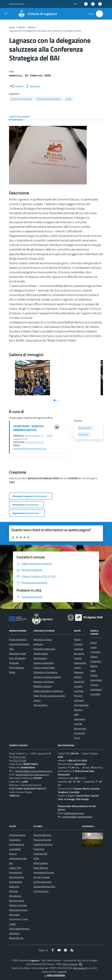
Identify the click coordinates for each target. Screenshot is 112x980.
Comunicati (79, 733)
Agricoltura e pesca (43, 639)
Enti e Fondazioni (17, 658)
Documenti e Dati (17, 653)
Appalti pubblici (41, 653)
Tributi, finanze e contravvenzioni (49, 696)
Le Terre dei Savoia (42, 882)
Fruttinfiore (39, 849)
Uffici (11, 649)
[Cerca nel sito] (99, 14)
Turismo (37, 700)
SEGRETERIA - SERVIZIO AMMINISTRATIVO (28, 428)
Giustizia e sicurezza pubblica (47, 677)
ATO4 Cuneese (41, 863)
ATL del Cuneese (41, 877)
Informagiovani (81, 705)
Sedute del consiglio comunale (79, 686)
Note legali (14, 915)
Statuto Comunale (18, 905)
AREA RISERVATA (54, 975)
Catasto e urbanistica (44, 663)
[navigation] (6, 13)
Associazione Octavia (44, 872)
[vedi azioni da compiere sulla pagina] (33, 86)
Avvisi (77, 738)
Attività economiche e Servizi (96, 680)
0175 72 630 (20, 760)
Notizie (32, 27)
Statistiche (14, 933)
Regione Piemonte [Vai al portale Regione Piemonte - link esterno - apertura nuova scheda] (17, 4)
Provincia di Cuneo (42, 840)
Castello (78, 658)
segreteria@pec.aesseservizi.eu (77, 817)
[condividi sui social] (16, 86)
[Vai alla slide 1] (55, 400)
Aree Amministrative (19, 644)
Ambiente (38, 644)
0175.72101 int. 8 (34, 442)
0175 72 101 (19, 757)
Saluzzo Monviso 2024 (44, 886)
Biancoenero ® (80, 968)
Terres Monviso (41, 868)
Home (12, 27)
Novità (22, 27)
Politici (12, 672)
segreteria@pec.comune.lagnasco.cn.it (34, 771)
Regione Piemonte (42, 835)
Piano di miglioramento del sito (18, 858)
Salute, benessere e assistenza (48, 691)
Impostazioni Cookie (19, 919)
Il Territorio (95, 652)
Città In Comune (70, 964)
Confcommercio (41, 891)
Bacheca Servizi (17, 901)
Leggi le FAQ (15, 868)
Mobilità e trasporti (43, 686)
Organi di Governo (18, 639)
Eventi (93, 643)
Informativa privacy (18, 910)
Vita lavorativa (40, 705)
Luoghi (93, 647)
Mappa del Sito (16, 938)
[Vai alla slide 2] (57, 400)
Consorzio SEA (40, 854)
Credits (12, 924)
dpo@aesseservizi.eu (74, 813)
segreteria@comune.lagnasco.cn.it (30, 448)
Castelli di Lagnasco (43, 844)
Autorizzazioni (40, 658)
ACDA (36, 858)
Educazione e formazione (45, 672)
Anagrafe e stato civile (44, 649)
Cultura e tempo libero (44, 668)
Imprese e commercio (44, 682)
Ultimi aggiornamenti (19, 929)
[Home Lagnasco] (36, 14)
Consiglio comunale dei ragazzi (79, 649)
